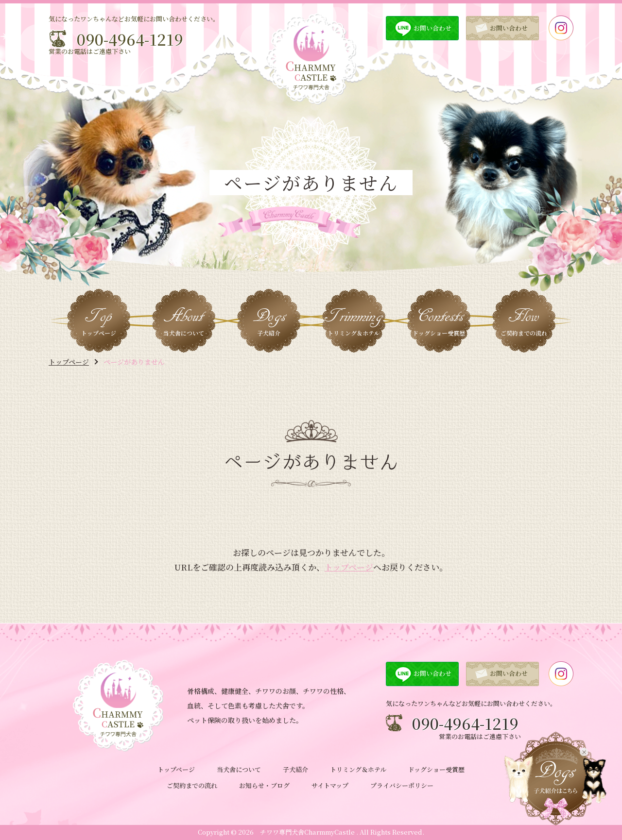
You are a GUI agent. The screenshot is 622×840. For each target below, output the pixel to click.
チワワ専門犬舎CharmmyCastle (307, 832)
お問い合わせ (432, 28)
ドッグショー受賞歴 (436, 769)
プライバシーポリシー (402, 785)
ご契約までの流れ (192, 785)
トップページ (69, 362)
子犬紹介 (295, 769)
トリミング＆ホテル (358, 769)
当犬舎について (239, 769)
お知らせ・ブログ (264, 785)
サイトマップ (330, 785)
